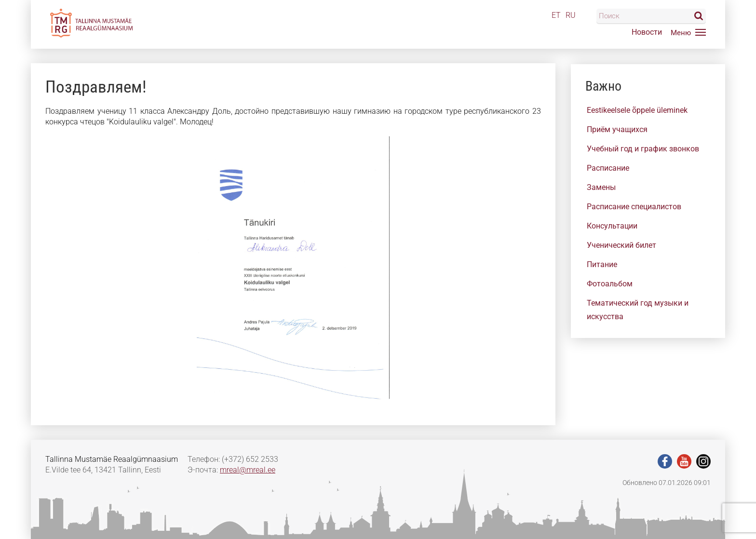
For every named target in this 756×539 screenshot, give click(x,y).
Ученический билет (621, 245)
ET (556, 15)
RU (571, 15)
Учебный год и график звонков (643, 149)
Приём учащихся (617, 129)
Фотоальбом (610, 284)
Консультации (612, 226)
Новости (647, 32)
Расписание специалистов (634, 207)
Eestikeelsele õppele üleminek (637, 110)
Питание (602, 264)
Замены (601, 187)
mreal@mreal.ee (248, 470)
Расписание (608, 168)
